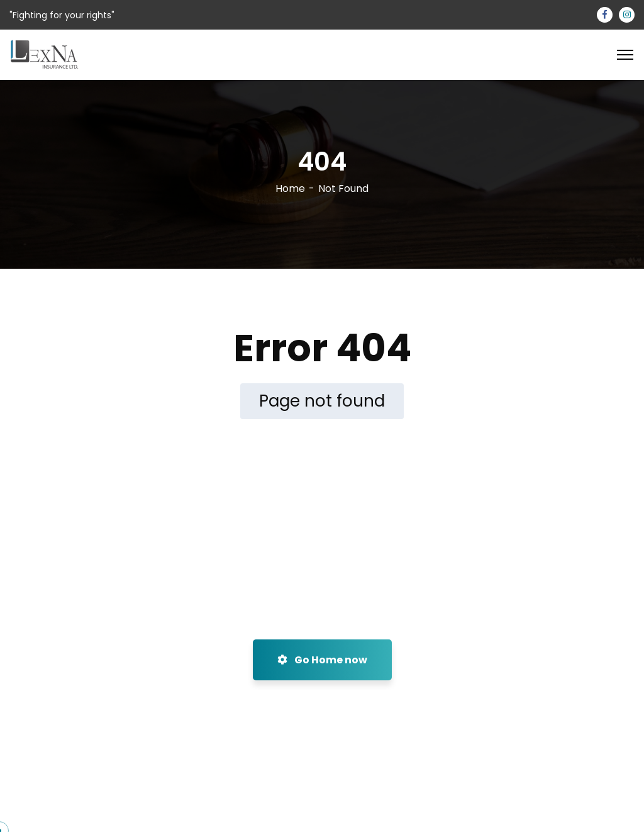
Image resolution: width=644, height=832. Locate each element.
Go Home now (322, 660)
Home (290, 188)
